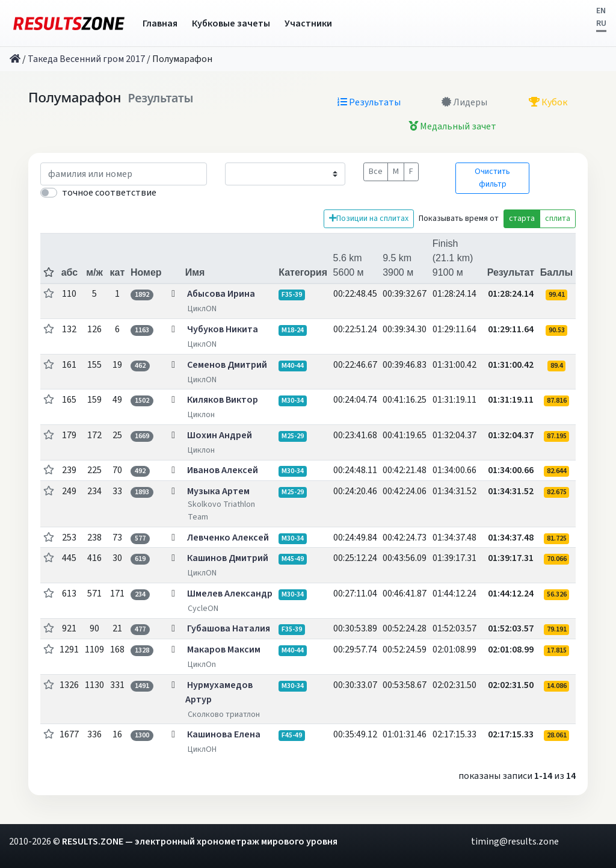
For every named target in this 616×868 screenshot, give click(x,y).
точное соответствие (109, 193)
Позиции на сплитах (369, 219)
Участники (308, 23)
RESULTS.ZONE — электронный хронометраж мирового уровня (200, 842)
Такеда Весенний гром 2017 (86, 59)
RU (601, 23)
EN (601, 11)
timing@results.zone (515, 842)
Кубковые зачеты (231, 23)
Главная (160, 23)
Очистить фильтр (492, 178)
